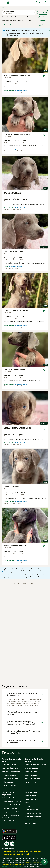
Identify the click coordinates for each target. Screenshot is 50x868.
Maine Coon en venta (33, 779)
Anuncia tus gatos (31, 820)
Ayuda (27, 803)
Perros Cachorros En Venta (11, 760)
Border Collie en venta (10, 779)
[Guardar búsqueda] (45, 862)
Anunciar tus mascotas (33, 813)
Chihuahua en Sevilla (9, 808)
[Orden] (44, 25)
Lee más (43, 20)
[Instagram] (12, 844)
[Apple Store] (9, 838)
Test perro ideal (31, 823)
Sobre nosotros (31, 796)
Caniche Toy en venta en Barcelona (10, 816)
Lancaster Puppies (24, 854)
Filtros (43, 12)
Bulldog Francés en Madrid (11, 801)
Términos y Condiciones (33, 862)
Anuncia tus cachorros (33, 817)
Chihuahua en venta (9, 765)
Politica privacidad (32, 799)
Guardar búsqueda (10, 25)
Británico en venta (32, 768)
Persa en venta (30, 782)
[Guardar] (44, 76)
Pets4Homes (6, 851)
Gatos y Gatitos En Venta (34, 760)
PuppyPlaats (25, 851)
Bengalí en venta (31, 775)
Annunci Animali (9, 854)
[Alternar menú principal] (4, 3)
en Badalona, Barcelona (38, 17)
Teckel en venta (7, 782)
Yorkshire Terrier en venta (11, 772)
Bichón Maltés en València (11, 805)
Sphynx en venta (31, 772)
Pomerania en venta (9, 775)
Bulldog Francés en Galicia (11, 812)
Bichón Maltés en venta (10, 768)
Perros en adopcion (9, 821)
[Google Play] (9, 831)
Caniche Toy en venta (9, 786)
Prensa (28, 806)
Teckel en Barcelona (9, 798)
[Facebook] (7, 844)
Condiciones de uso (32, 810)
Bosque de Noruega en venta (35, 765)
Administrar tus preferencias (12, 866)
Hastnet (16, 851)
